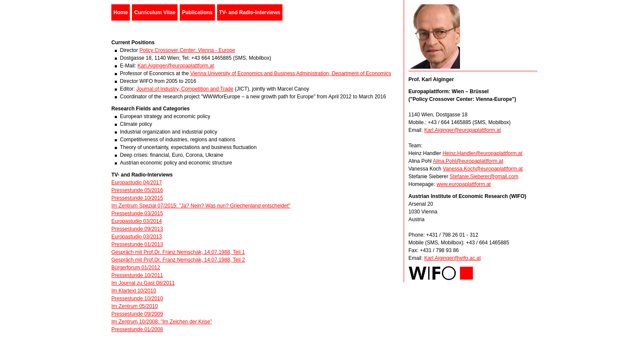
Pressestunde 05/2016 (137, 190)
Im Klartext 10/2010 (134, 291)
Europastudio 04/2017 (136, 183)
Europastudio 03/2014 (136, 221)
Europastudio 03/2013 (136, 237)
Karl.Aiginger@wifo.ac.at (453, 258)
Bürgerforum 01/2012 (136, 268)
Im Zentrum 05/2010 (135, 306)
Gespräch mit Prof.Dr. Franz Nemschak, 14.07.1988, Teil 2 (178, 260)
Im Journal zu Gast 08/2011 (143, 283)
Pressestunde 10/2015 (137, 198)
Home (121, 12)
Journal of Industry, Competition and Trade (185, 89)
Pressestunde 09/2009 (137, 314)
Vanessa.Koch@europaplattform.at (483, 169)
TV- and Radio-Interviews (250, 12)
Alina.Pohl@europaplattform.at (468, 161)
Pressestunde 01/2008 (137, 329)
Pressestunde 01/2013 (137, 244)
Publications (197, 12)
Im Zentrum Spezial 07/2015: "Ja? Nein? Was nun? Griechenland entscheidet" (201, 206)
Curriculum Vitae (155, 12)
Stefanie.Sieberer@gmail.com (484, 177)
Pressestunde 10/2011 (137, 275)
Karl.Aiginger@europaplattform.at (176, 66)
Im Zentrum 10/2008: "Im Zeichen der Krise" (162, 322)
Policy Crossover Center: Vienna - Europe (187, 50)
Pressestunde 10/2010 (137, 298)
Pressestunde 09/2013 (137, 229)
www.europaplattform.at (463, 184)
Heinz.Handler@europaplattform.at (482, 153)
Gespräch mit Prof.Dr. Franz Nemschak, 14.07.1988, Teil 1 (178, 252)
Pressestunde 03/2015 (137, 213)
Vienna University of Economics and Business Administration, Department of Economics (290, 73)
